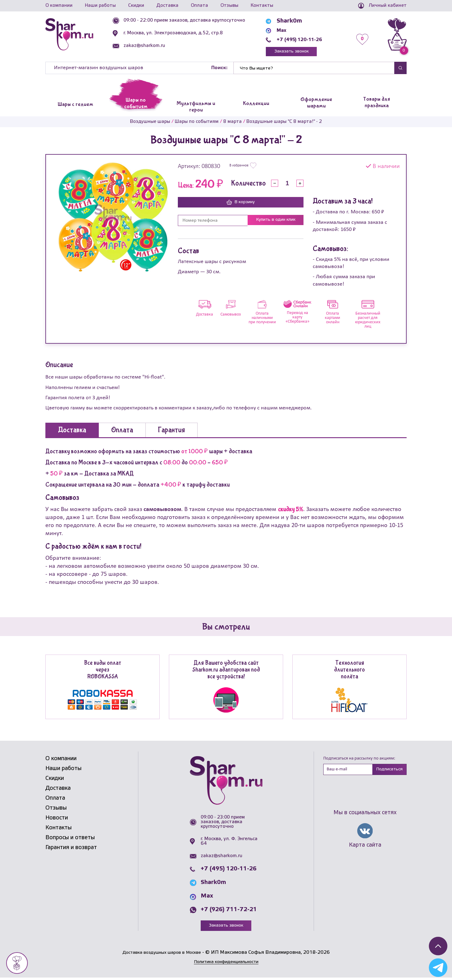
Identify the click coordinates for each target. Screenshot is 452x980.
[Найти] (314, 70)
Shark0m (291, 21)
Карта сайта (365, 848)
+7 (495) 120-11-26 (307, 40)
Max (285, 30)
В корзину (241, 204)
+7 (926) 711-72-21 (229, 911)
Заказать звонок (299, 52)
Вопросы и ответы (70, 839)
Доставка (167, 6)
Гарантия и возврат (71, 849)
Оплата (199, 6)
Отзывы (229, 6)
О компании (59, 6)
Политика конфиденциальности (226, 964)
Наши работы (100, 6)
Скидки (136, 6)
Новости (57, 819)
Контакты (262, 6)
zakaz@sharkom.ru (153, 46)
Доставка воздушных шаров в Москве (162, 955)
